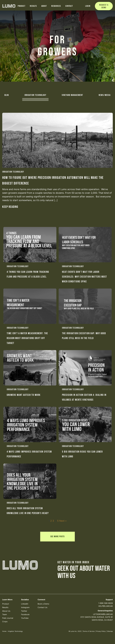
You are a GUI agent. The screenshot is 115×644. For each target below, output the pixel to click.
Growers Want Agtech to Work (24, 395)
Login (88, 6)
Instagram (25, 607)
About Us (6, 611)
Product (22, 6)
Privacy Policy (101, 631)
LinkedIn (25, 604)
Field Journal (8, 618)
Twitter (24, 611)
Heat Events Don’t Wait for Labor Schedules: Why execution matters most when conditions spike (84, 277)
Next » (63, 521)
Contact (69, 6)
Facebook (25, 614)
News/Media (105, 95)
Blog (7, 95)
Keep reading (10, 207)
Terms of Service (89, 631)
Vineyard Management (72, 95)
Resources (56, 6)
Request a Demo (104, 6)
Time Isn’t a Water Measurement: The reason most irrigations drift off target (27, 338)
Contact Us (42, 607)
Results (33, 6)
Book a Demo (43, 604)
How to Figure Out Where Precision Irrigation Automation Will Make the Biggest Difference (53, 181)
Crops (5, 621)
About (44, 6)
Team (5, 614)
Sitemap (110, 631)
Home (4, 631)
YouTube (25, 618)
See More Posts (57, 537)
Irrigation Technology (35, 95)
